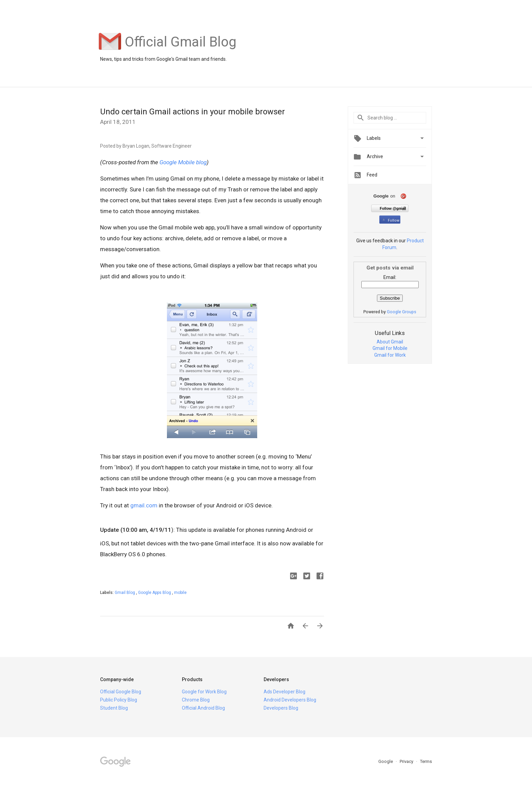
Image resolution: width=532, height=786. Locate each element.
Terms (426, 761)
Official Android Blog (203, 708)
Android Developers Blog (290, 700)
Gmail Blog (125, 593)
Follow (390, 220)
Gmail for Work (390, 355)
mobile (180, 593)
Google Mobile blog (183, 162)
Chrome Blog (196, 700)
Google (386, 761)
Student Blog (114, 708)
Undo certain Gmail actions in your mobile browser (193, 112)
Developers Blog (281, 708)
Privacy (407, 761)
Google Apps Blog (155, 593)
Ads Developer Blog (284, 692)
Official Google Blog (121, 692)
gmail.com (144, 505)
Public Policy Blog (119, 700)
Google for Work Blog (204, 692)
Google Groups (402, 312)
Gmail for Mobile (390, 348)
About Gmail (390, 342)
